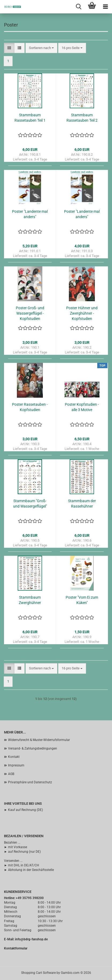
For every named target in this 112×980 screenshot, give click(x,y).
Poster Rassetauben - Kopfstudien (30, 407)
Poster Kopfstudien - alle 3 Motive (82, 407)
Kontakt (14, 757)
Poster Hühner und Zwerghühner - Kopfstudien (82, 313)
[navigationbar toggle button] (105, 7)
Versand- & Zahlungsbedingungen (33, 748)
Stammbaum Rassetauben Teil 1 (30, 118)
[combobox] (41, 48)
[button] (9, 48)
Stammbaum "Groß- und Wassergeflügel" (30, 504)
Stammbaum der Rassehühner (82, 504)
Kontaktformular (16, 948)
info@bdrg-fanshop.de (31, 939)
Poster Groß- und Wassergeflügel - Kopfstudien (30, 313)
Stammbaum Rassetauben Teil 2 (82, 118)
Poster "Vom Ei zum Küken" (82, 600)
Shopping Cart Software (38, 973)
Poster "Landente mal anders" (30, 214)
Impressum (16, 765)
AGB (11, 774)
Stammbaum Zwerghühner (30, 600)
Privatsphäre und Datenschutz (30, 782)
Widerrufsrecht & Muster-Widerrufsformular (39, 740)
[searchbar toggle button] (79, 7)
